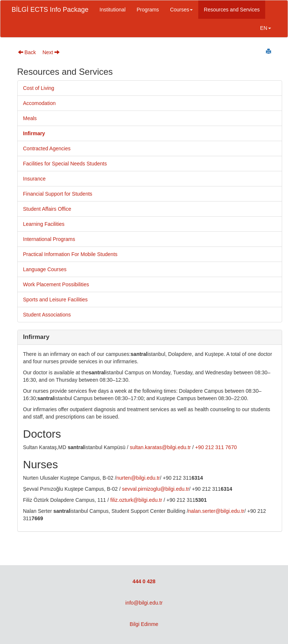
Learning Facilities (44, 224)
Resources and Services (232, 10)
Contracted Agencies (47, 148)
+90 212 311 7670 (216, 447)
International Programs (49, 239)
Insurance (34, 179)
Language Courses (45, 269)
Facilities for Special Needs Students (65, 164)
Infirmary (34, 133)
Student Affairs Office (47, 209)
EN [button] (265, 28)
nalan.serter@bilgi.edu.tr (216, 511)
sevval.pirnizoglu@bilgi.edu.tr (156, 489)
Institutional (113, 10)
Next (51, 52)
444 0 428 (144, 581)
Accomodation (40, 103)
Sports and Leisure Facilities (56, 300)
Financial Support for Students (58, 194)
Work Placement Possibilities (56, 284)
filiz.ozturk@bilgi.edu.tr (136, 500)
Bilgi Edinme (144, 624)
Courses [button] (181, 10)
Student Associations (47, 315)
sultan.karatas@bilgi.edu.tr (160, 447)
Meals (30, 118)
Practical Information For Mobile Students (70, 254)
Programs (148, 10)
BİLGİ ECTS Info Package (50, 10)
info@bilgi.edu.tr (144, 603)
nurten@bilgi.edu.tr (138, 478)
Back (27, 52)
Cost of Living (39, 88)
